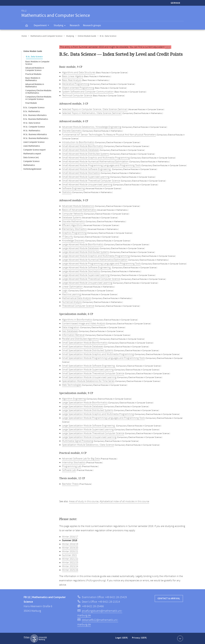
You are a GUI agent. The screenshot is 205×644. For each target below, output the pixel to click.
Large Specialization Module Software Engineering (89, 426)
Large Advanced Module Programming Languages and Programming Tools (101, 264)
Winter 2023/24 (70, 566)
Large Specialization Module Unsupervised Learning (89, 437)
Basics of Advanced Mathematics (79, 210)
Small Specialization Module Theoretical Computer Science (93, 373)
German (175, 3)
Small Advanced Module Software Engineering (87, 169)
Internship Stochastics (74, 462)
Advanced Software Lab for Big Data (81, 459)
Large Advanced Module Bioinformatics (83, 244)
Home (24, 36)
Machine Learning (71, 294)
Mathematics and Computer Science (46, 36)
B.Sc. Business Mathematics (36, 119)
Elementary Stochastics (74, 229)
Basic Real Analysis (72, 80)
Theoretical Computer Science (78, 306)
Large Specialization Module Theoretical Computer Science (93, 433)
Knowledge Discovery (73, 241)
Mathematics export (32, 154)
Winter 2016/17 (70, 537)
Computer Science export (34, 150)
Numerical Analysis (72, 302)
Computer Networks (73, 214)
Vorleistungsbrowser (32, 169)
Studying (61, 26)
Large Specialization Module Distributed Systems (88, 410)
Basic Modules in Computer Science (37, 63)
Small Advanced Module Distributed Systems (86, 154)
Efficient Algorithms (72, 225)
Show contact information (180, 638)
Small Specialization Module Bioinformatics (85, 343)
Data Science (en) (31, 157)
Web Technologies (72, 385)
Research (75, 25)
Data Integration (71, 327)
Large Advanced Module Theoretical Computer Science (91, 279)
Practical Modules (33, 74)
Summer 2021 (69, 555)
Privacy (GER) (140, 639)
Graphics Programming (74, 233)
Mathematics (29, 165)
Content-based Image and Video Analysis (84, 323)
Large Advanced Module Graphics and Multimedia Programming (96, 256)
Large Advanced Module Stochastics (81, 271)
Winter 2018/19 (70, 544)
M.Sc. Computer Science (34, 127)
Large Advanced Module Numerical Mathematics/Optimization (95, 260)
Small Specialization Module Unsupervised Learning (89, 377)
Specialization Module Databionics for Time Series (88, 381)
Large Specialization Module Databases (83, 406)
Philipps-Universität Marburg (35, 638)
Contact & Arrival (169, 598)
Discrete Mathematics (73, 221)
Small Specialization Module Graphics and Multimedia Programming (98, 354)
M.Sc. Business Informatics (35, 134)
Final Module (31, 103)
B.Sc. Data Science (34, 57)
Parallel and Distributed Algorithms (80, 339)
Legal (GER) (122, 639)
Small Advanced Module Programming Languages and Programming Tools (101, 165)
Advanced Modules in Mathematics (35, 85)
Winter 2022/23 (70, 563)
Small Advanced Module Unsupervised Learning (87, 184)
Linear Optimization (72, 287)
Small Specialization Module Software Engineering (89, 366)
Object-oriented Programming (78, 88)
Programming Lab (72, 466)
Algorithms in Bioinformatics (77, 320)
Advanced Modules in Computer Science (35, 69)
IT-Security (68, 237)
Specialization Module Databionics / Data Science (88, 445)
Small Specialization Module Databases (83, 346)
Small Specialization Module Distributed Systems (88, 350)
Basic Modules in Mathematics (33, 79)
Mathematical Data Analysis (77, 298)
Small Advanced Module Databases (81, 150)
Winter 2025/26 (70, 570)
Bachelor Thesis (70, 484)
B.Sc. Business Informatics (35, 115)
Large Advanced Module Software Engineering (87, 267)
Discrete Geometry (72, 131)
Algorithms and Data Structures (79, 72)
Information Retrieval (73, 335)
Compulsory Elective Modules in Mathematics (38, 92)
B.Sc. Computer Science (34, 107)
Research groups (92, 25)
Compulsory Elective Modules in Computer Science (38, 98)
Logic (65, 290)
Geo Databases (70, 331)
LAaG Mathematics (32, 146)
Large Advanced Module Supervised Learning (86, 275)
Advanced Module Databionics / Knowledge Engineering (92, 127)
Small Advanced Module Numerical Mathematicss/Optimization (95, 161)
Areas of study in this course (84, 501)
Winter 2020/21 (70, 551)
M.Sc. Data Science (32, 123)
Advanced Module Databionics (78, 206)
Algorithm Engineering (74, 399)
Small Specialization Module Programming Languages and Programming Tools (103, 358)
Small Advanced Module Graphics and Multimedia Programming (96, 158)
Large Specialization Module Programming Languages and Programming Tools (103, 418)
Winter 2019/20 (70, 548)
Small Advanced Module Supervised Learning (86, 177)
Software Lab (69, 470)
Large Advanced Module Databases (81, 248)
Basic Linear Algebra (73, 76)
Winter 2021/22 (70, 559)
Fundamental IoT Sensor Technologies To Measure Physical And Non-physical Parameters (109, 135)
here (168, 47)
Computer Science (31, 161)
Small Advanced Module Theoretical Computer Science (91, 181)
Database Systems (72, 217)
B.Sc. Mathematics (32, 111)
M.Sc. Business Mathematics (36, 138)
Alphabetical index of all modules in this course (124, 501)
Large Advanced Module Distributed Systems (86, 252)
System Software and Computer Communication (88, 92)
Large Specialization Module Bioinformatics (85, 403)
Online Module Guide (86, 36)
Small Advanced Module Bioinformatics (83, 146)
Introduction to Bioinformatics (78, 142)
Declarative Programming (76, 84)
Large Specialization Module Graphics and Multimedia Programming (98, 414)
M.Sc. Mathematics (32, 130)
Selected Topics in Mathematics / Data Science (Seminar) (92, 113)
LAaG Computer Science (34, 142)
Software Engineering (73, 188)
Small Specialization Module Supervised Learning (88, 370)
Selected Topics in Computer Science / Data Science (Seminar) (95, 109)
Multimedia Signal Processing (78, 441)
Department (42, 26)
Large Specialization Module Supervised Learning (88, 429)
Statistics (67, 192)
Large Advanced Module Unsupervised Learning (87, 283)
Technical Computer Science (77, 95)
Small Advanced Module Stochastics (81, 173)
